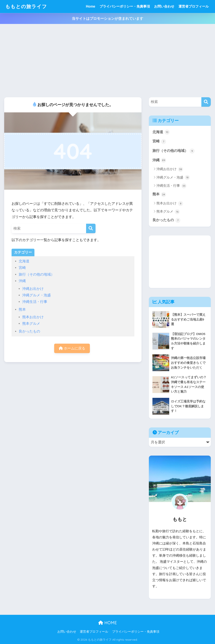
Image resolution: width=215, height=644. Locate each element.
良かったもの (29, 331)
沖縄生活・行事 (35, 302)
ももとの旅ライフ (26, 6)
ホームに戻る (72, 348)
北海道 (24, 261)
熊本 (22, 310)
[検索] (91, 228)
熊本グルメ (31, 324)
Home (90, 6)
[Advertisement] (107, 61)
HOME (108, 623)
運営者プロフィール (194, 6)
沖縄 (22, 281)
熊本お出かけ (33, 317)
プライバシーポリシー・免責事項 (125, 6)
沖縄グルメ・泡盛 (37, 295)
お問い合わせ (164, 6)
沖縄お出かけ (33, 289)
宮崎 (22, 268)
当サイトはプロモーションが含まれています (107, 19)
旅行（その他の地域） (37, 274)
